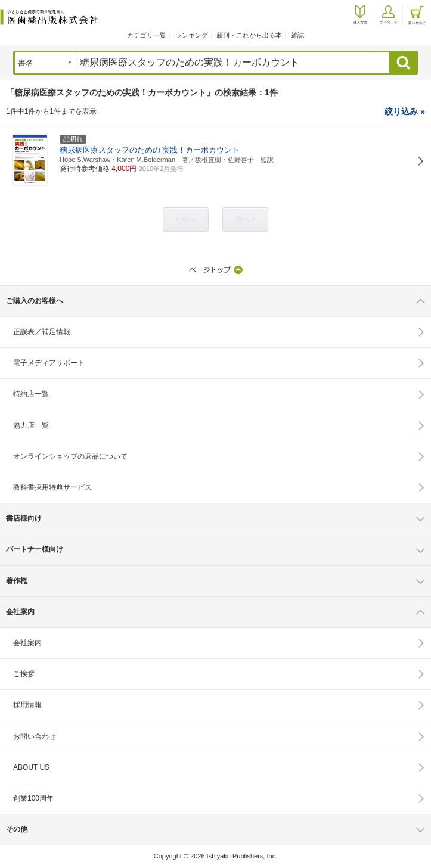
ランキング (192, 35)
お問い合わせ (35, 736)
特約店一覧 (31, 394)
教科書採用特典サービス (52, 487)
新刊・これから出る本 (249, 35)
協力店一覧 (31, 425)
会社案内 (27, 643)
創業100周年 (33, 798)
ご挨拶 (24, 674)
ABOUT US (31, 767)
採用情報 (27, 705)
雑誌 (297, 35)
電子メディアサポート (49, 363)
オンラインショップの (70, 456)
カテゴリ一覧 (147, 35)
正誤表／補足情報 (42, 332)
